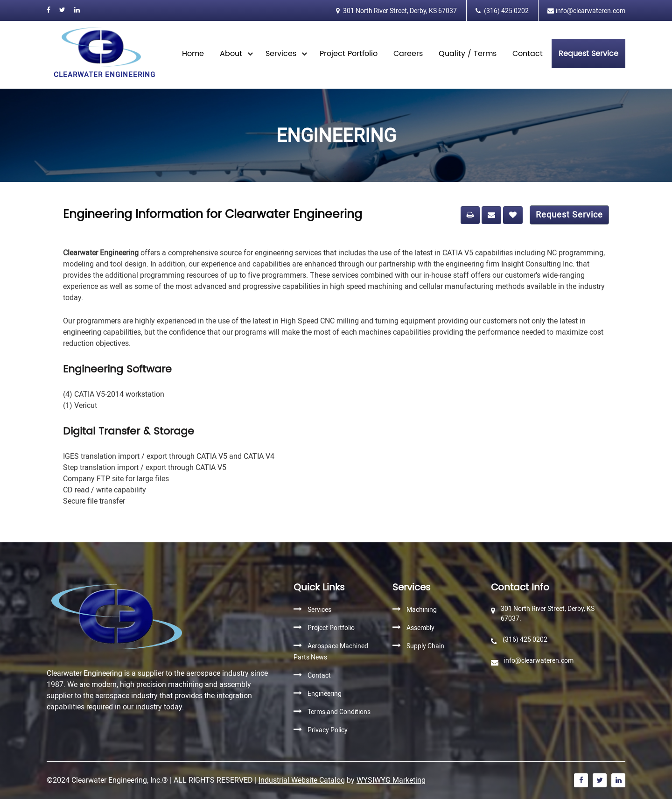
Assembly (420, 628)
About (231, 53)
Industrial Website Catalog (302, 780)
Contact (528, 53)
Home (193, 53)
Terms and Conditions (339, 712)
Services (281, 53)
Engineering (325, 694)
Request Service (569, 217)
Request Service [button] (588, 53)
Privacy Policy (328, 730)
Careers (408, 53)
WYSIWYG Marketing (391, 780)
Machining (422, 610)
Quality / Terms (468, 53)
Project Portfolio (349, 53)
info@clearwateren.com (591, 11)
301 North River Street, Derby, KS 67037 (399, 11)
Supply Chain (425, 646)
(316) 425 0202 (506, 11)
